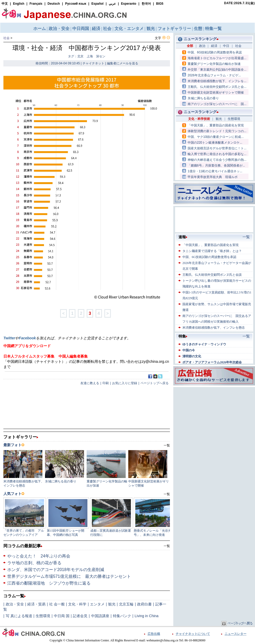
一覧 (167, 546)
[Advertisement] (214, 421)
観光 (112, 604)
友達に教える (90, 383)
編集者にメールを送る (123, 63)
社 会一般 (57, 604)
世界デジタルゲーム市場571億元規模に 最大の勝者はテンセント (69, 576)
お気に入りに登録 (125, 383)
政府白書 (144, 604)
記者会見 (80, 616)
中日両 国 (62, 616)
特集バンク (122, 616)
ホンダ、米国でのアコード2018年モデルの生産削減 (56, 570)
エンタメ (97, 604)
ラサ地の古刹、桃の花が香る (34, 563)
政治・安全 (15, 604)
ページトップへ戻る (155, 383)
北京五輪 (126, 604)
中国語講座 (100, 616)
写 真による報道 (19, 616)
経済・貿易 (36, 604)
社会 (7, 38)
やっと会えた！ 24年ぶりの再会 (39, 556)
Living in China (146, 616)
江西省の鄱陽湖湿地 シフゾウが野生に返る (49, 583)
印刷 (106, 383)
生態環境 (43, 616)
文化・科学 (77, 604)
